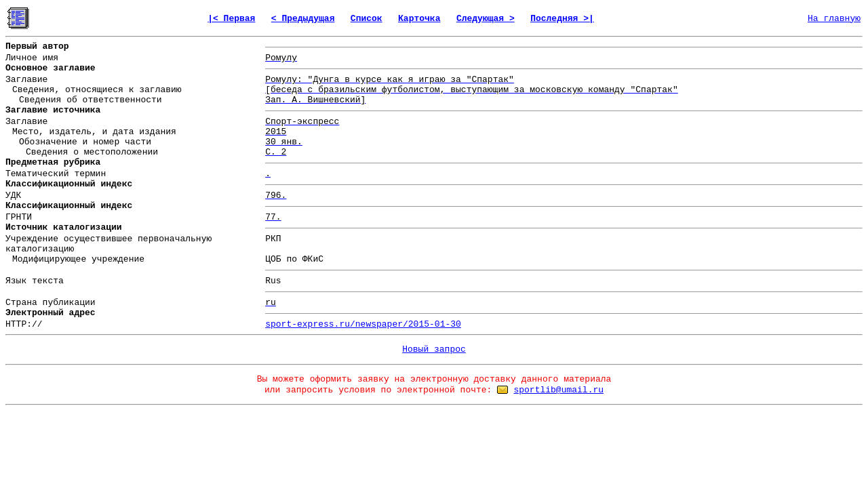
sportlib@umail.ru (558, 390)
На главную (834, 19)
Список (367, 19)
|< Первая (231, 19)
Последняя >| (562, 19)
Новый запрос (434, 349)
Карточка (419, 19)
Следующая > (486, 19)
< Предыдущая (303, 19)
